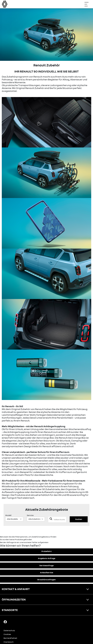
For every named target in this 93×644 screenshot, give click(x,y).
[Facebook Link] (5, 622)
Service (30, 515)
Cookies (7, 634)
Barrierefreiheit (10, 638)
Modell (8, 515)
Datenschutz (9, 630)
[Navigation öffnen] (88, 4)
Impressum (9, 642)
